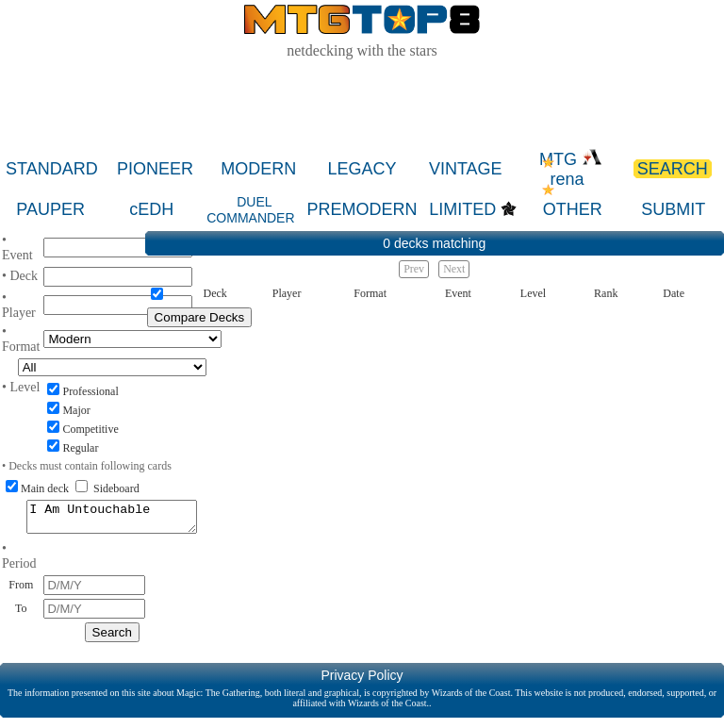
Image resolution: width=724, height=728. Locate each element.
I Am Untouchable (112, 520)
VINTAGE (466, 169)
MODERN (258, 169)
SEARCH (673, 169)
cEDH (151, 209)
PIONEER (155, 169)
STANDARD (52, 169)
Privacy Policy (362, 681)
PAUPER (50, 209)
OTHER (573, 209)
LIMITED (462, 209)
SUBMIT (673, 209)
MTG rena (571, 169)
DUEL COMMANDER (250, 210)
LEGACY (362, 169)
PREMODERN (362, 209)
